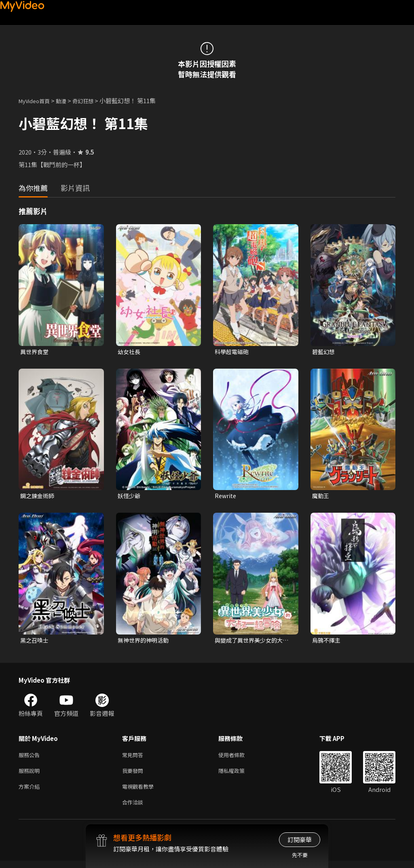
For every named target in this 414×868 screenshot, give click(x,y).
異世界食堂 (35, 352)
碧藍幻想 (324, 352)
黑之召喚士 (35, 642)
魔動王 (321, 497)
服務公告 (31, 758)
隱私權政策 (238, 775)
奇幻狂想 (92, 101)
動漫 (68, 101)
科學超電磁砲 (233, 352)
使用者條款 (238, 758)
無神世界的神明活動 (145, 642)
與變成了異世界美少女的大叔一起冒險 (251, 642)
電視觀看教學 (140, 792)
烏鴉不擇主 (327, 642)
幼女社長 (130, 352)
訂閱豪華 (300, 839)
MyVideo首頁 (37, 101)
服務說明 (31, 775)
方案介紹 (31, 792)
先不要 (300, 855)
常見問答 (134, 758)
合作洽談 (134, 809)
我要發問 (134, 775)
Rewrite (226, 497)
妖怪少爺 (130, 497)
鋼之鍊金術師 (38, 497)
